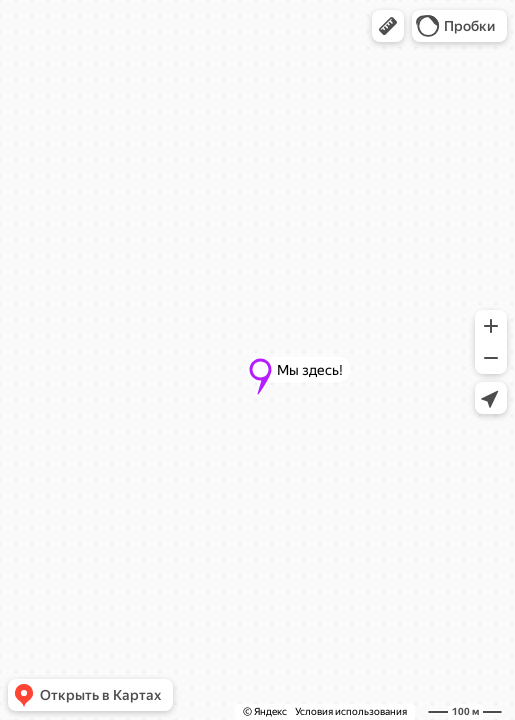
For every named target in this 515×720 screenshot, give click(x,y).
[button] (388, 26)
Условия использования (351, 711)
